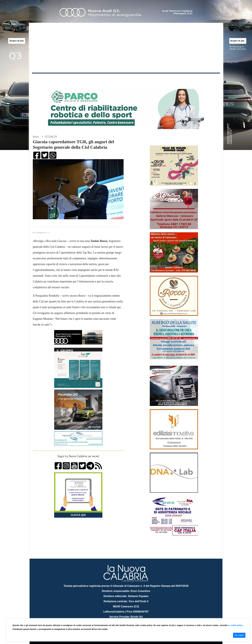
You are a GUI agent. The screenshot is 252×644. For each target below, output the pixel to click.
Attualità (100, 79)
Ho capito (239, 635)
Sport (126, 79)
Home (40, 78)
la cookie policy (236, 625)
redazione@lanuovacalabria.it (133, 617)
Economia (114, 79)
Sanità (89, 79)
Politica (78, 79)
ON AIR (207, 79)
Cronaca (66, 79)
